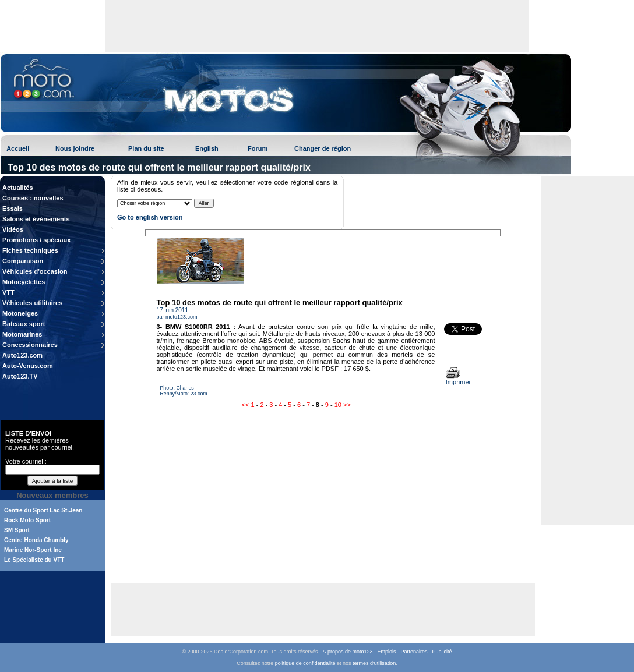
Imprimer (458, 379)
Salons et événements (36, 219)
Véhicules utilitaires (32, 303)
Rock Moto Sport (27, 520)
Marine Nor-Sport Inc (33, 550)
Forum (258, 148)
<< (246, 405)
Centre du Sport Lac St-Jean (43, 510)
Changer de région (323, 148)
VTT (8, 292)
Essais (13, 208)
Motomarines (22, 334)
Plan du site (146, 148)
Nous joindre (75, 148)
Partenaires (414, 652)
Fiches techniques (30, 250)
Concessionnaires (30, 345)
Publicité (442, 652)
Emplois (387, 652)
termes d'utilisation (374, 663)
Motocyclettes (24, 282)
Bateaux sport (24, 324)
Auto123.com (22, 355)
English (207, 148)
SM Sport (17, 530)
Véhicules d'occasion (35, 271)
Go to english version (150, 217)
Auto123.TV (20, 376)
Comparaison (23, 261)
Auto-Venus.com (28, 366)
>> (347, 405)
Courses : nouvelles (33, 198)
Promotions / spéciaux (36, 240)
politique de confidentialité (305, 663)
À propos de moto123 (347, 652)
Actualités (18, 188)
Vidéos (13, 229)
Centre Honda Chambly (36, 540)
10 (338, 405)
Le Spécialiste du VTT (34, 560)
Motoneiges (20, 313)
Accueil (18, 148)
